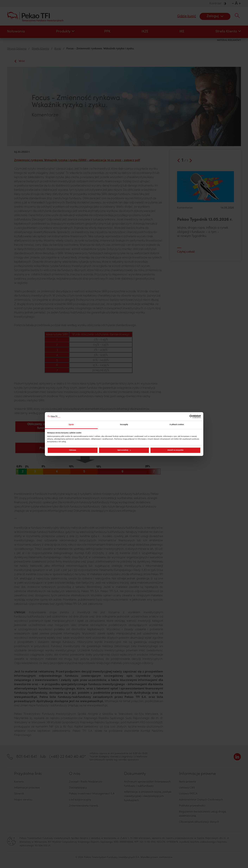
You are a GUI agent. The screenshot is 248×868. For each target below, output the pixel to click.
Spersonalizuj (124, 450)
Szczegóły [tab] (124, 425)
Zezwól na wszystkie (175, 450)
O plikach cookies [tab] (177, 425)
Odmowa (73, 450)
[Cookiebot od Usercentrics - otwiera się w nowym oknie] (185, 416)
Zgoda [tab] (71, 425)
